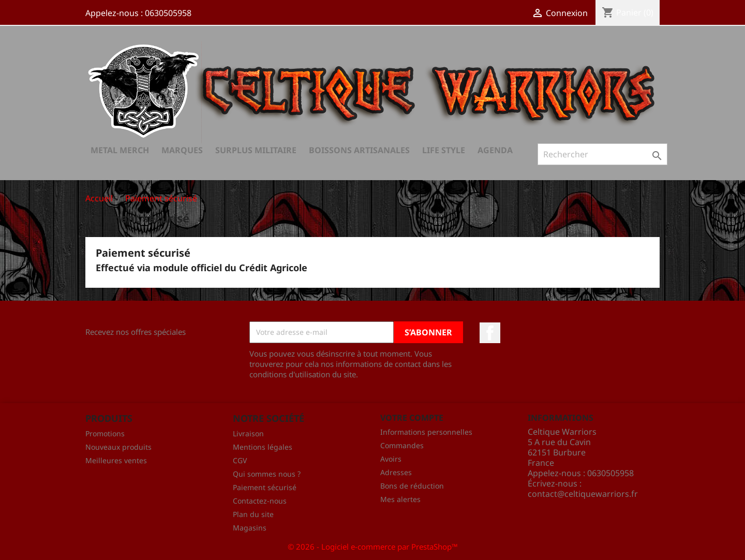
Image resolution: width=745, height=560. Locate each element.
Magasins (250, 528)
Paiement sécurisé (265, 487)
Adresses (396, 472)
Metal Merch (120, 150)
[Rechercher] (602, 154)
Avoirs (391, 459)
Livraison (248, 433)
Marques (182, 150)
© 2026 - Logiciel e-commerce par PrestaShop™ (373, 547)
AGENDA (495, 150)
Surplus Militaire (256, 150)
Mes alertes (400, 499)
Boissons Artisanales (359, 150)
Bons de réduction (412, 486)
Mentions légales (263, 447)
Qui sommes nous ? (267, 474)
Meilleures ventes (116, 460)
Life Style (444, 150)
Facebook (490, 333)
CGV (240, 460)
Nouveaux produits (118, 447)
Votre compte (412, 418)
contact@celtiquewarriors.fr (583, 494)
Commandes (402, 445)
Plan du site (253, 514)
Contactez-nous (260, 501)
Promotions (105, 433)
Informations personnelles (426, 432)
